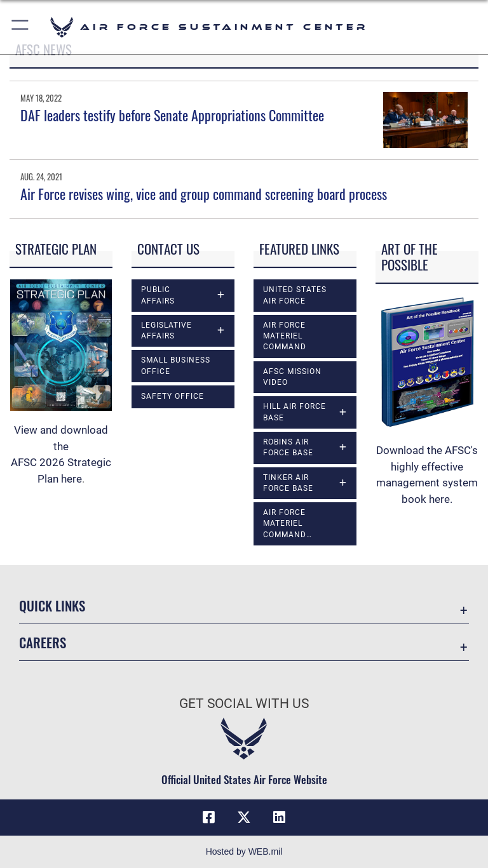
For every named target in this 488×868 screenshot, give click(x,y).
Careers (43, 642)
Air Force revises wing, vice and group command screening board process (204, 194)
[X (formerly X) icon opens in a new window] (244, 817)
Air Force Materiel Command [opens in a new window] (285, 336)
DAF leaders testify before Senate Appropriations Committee (172, 115)
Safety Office (173, 396)
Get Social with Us (244, 704)
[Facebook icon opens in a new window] (208, 817)
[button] (21, 27)
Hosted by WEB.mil (244, 851)
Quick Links (52, 605)
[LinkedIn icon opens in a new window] (280, 817)
